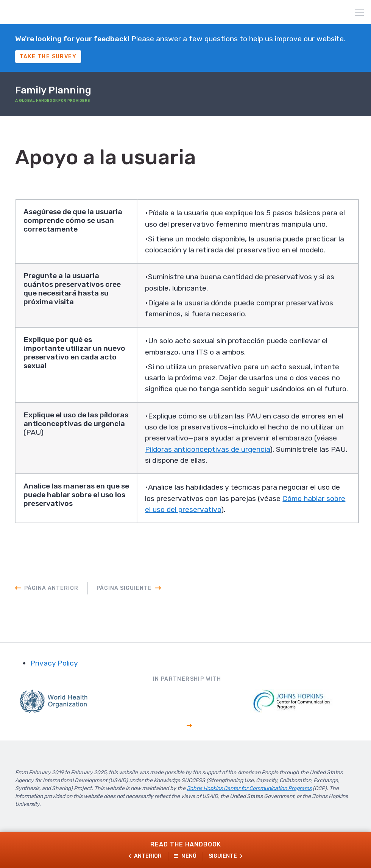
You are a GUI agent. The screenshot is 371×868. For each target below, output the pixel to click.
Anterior (148, 856)
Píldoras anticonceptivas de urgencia (236, 465)
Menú (359, 12)
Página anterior (51, 606)
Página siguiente (124, 606)
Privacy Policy (54, 681)
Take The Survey (48, 57)
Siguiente (223, 856)
